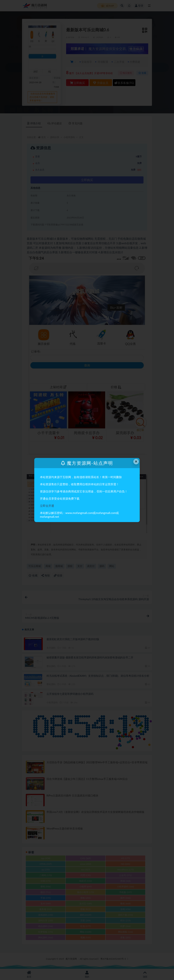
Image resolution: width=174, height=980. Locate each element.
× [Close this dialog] (136, 461)
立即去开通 (47, 506)
